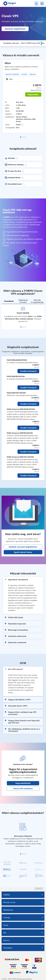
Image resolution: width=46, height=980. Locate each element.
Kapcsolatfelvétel (23, 783)
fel (39, 889)
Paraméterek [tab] (9, 301)
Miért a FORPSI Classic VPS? (31, 43)
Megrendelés (33, 94)
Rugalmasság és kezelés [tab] (23, 301)
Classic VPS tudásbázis (23, 788)
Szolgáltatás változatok (11, 43)
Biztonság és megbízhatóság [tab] (37, 301)
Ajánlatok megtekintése (15, 29)
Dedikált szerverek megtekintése (23, 547)
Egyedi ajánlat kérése (23, 552)
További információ (28, 371)
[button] (23, 579)
